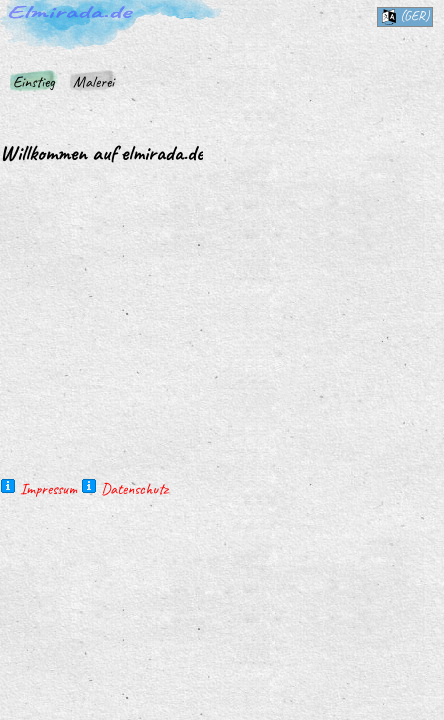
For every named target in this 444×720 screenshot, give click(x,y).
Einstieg (34, 82)
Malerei (93, 82)
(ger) (405, 16)
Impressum (48, 489)
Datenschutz (134, 489)
